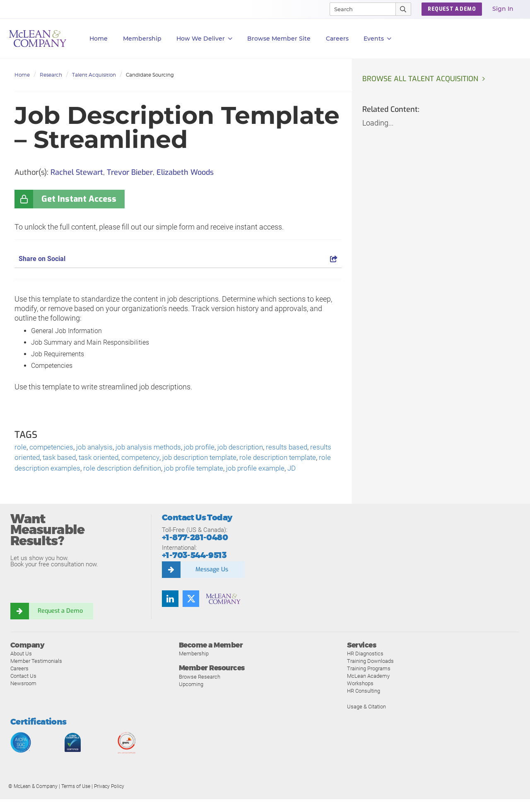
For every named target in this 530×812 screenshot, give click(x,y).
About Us (21, 666)
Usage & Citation (366, 719)
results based (298, 448)
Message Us (212, 582)
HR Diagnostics (365, 666)
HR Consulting (364, 704)
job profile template (248, 470)
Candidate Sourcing (150, 75)
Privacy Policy (109, 799)
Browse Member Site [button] (279, 39)
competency (171, 459)
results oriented (40, 459)
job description (250, 448)
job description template (233, 459)
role (20, 448)
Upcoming (191, 697)
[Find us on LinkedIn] (170, 611)
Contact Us (23, 689)
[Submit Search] (404, 9)
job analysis (97, 448)
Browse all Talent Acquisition (422, 79)
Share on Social (178, 259)
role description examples (88, 470)
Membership (142, 39)
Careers (19, 681)
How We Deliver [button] (204, 39)
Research (51, 75)
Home (99, 39)
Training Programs (369, 681)
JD (50, 481)
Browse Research (200, 689)
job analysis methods (154, 448)
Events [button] (377, 39)
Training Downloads (370, 674)
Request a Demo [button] (452, 9)
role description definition (173, 470)
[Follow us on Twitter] (191, 611)
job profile (207, 448)
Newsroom (23, 696)
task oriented (127, 459)
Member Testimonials (36, 674)
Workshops (360, 696)
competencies (52, 448)
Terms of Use (76, 799)
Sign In (503, 9)
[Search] (359, 9)
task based (85, 459)
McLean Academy (368, 689)
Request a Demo (60, 624)
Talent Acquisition (94, 75)
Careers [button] (337, 39)
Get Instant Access (79, 199)
